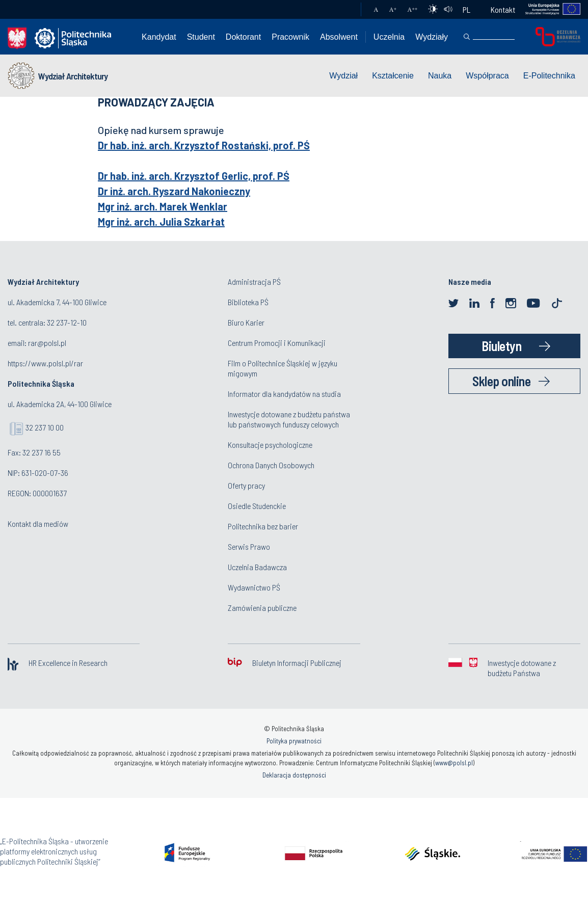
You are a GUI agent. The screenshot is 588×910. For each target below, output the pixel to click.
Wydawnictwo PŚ (254, 587)
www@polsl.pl (454, 763)
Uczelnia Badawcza (257, 567)
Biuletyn (501, 346)
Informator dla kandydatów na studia (284, 394)
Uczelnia (389, 37)
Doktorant (243, 37)
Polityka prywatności (294, 741)
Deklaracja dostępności (294, 775)
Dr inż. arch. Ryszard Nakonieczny (174, 191)
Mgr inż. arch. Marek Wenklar (163, 206)
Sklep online (501, 381)
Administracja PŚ (254, 282)
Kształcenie (393, 76)
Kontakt (503, 9)
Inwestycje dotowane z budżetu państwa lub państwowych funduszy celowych (289, 419)
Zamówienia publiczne (262, 608)
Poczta (343, 10)
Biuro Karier (246, 322)
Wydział (343, 76)
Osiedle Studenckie (257, 506)
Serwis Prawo (249, 546)
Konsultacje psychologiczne (270, 445)
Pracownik (290, 37)
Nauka (440, 76)
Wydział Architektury (73, 76)
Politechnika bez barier (263, 526)
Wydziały (432, 37)
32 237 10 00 (45, 427)
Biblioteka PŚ (248, 302)
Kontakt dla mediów (38, 524)
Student (201, 37)
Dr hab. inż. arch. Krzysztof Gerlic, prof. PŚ (194, 176)
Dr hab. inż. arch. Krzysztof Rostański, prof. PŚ (204, 145)
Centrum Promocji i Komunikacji (277, 343)
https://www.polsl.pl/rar (45, 363)
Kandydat (159, 37)
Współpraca (487, 76)
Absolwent (339, 37)
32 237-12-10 (67, 322)
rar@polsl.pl (47, 343)
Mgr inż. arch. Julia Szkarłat (161, 222)
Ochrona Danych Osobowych (271, 465)
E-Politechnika (549, 76)
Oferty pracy (246, 485)
